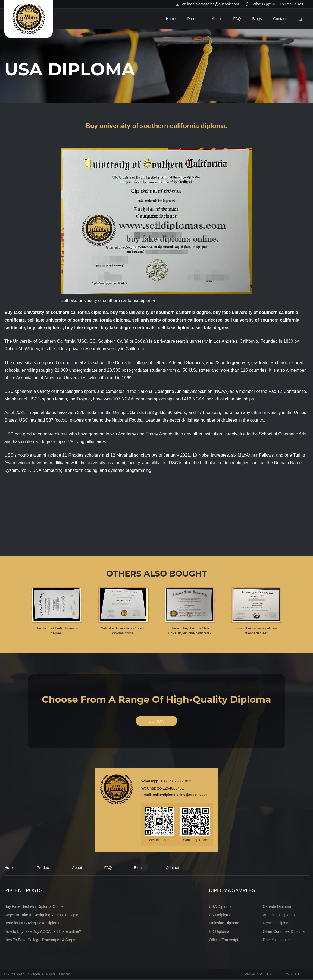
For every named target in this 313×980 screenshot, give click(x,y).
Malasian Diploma (224, 924)
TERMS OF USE (293, 975)
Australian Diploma (279, 915)
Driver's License (276, 940)
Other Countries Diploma (284, 932)
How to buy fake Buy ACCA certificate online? (43, 932)
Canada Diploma (277, 907)
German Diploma (277, 924)
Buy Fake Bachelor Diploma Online (34, 907)
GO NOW (156, 721)
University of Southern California (44, 341)
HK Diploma (219, 932)
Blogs (257, 19)
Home (171, 19)
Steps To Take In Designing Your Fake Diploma (44, 915)
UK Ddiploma (220, 915)
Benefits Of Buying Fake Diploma (32, 924)
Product (194, 19)
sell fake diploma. (176, 328)
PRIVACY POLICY (258, 975)
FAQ (237, 19)
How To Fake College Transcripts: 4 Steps (40, 940)
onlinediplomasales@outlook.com (211, 4)
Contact (280, 19)
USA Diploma (220, 907)
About (217, 19)
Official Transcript (224, 940)
